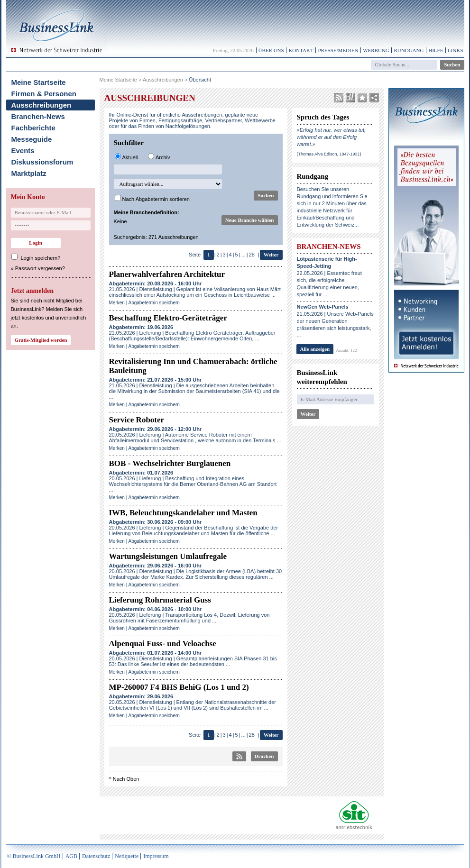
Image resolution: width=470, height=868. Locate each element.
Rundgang (409, 50)
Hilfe (436, 50)
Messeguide (32, 139)
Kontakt (301, 50)
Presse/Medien (338, 50)
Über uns (271, 50)
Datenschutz (96, 856)
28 (252, 255)
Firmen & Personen (44, 94)
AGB (71, 856)
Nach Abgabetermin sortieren (156, 199)
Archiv (163, 157)
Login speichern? (41, 258)
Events (23, 151)
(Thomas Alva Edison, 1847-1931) (329, 154)
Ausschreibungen (41, 105)
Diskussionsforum (42, 162)
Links (455, 50)
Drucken (264, 756)
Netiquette (127, 856)
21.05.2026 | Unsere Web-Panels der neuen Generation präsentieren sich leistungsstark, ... (335, 321)
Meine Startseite (39, 82)
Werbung (376, 50)
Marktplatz (29, 173)
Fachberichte (33, 128)
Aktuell (130, 157)
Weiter (271, 255)
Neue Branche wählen (250, 220)
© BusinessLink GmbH (34, 856)
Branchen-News (38, 116)
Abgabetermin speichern (154, 303)
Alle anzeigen (315, 349)
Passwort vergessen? (40, 268)
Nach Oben (126, 779)
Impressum (156, 856)
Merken (117, 303)
